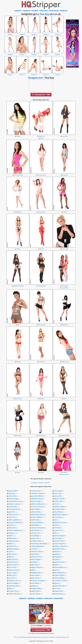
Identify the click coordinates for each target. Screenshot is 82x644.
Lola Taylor (36, 594)
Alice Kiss (12, 496)
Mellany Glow (37, 499)
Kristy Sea (13, 506)
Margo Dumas (60, 522)
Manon (57, 551)
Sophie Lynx (14, 580)
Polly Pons (13, 562)
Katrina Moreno (38, 504)
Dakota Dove (37, 551)
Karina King (13, 570)
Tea (18, 325)
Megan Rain (36, 573)
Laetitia (65, 472)
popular (18, 10)
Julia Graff (13, 491)
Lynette (42, 472)
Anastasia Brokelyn (39, 543)
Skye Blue (65, 325)
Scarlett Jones (14, 509)
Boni (11, 588)
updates (27, 10)
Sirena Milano (37, 517)
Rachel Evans (65, 474)
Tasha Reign (59, 578)
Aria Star (58, 493)
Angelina (58, 557)
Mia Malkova (59, 573)
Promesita (65, 286)
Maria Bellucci (60, 567)
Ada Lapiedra (14, 520)
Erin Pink (12, 567)
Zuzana (12, 493)
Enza (56, 570)
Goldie (57, 554)
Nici (56, 533)
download (54, 10)
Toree (56, 504)
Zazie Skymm (60, 543)
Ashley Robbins (65, 435)
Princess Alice (42, 175)
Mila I (11, 543)
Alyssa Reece (37, 567)
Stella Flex (58, 591)
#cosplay (34, 483)
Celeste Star (36, 541)
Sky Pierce (58, 512)
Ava (56, 520)
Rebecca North (60, 546)
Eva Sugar (58, 491)
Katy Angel (36, 559)
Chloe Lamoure (38, 506)
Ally (33, 570)
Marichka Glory (38, 514)
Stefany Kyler (60, 506)
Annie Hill (65, 175)
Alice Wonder (60, 586)
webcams (44, 10)
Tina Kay (44, 14)
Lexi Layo (12, 573)
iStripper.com (35, 78)
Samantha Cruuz (15, 501)
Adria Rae (35, 520)
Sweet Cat (42, 136)
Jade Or (12, 512)
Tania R (34, 549)
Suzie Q (12, 517)
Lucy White (65, 288)
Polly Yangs (13, 499)
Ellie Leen (35, 578)
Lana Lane (36, 491)
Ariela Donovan (38, 528)
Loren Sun (58, 530)
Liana (65, 399)
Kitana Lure (13, 514)
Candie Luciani (60, 580)
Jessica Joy (18, 435)
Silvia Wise (36, 509)
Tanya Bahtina (37, 546)
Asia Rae (35, 554)
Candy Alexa (42, 435)
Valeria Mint (59, 575)
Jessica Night (59, 536)
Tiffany (18, 136)
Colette (34, 562)
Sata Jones (18, 212)
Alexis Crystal (14, 504)
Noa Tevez (36, 575)
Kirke (11, 557)
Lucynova (42, 362)
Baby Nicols (13, 549)
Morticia (42, 399)
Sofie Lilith (58, 501)
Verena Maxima (15, 530)
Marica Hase (42, 325)
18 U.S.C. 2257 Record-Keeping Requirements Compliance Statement (34, 637)
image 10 (58, 53)
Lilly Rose (35, 583)
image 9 (46, 53)
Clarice (11, 525)
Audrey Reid (59, 509)
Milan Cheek (59, 499)
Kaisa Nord (13, 565)
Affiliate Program (61, 637)
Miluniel (12, 528)
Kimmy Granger (38, 580)
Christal (57, 528)
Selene (34, 586)
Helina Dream (14, 594)
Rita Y (11, 536)
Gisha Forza (36, 557)
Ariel (42, 138)
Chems (65, 212)
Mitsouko (12, 538)
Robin (57, 565)
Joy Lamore (18, 399)
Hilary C (12, 533)
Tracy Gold (65, 249)
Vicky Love (36, 533)
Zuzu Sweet (13, 583)
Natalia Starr (59, 549)
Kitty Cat (12, 575)
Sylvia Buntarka (15, 522)
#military (40, 483)
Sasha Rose (59, 594)
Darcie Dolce (59, 562)
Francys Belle (37, 522)
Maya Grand (42, 212)
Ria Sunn (12, 554)
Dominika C (36, 530)
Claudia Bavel (42, 286)
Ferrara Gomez (18, 175)
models (35, 10)
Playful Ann (13, 591)
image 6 (10, 53)
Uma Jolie (58, 517)
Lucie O (12, 578)
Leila (11, 551)
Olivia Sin (12, 546)
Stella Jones (13, 541)
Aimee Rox (36, 512)
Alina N (42, 249)
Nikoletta (35, 525)
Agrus (57, 583)
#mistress (47, 483)
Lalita (18, 472)
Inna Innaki (36, 501)
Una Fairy (58, 538)
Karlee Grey (59, 541)
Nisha (57, 525)
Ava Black (35, 536)
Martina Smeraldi (18, 286)
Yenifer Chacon (38, 493)
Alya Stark (36, 591)
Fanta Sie (35, 538)
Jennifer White (37, 496)
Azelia (57, 559)
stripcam (64, 10)
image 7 (22, 53)
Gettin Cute (65, 362)
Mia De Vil (13, 559)
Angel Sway (36, 588)
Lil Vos (18, 249)
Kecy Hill (58, 496)
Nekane (18, 362)
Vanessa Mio (14, 586)
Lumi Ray (65, 136)
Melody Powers (60, 514)
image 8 (34, 53)
